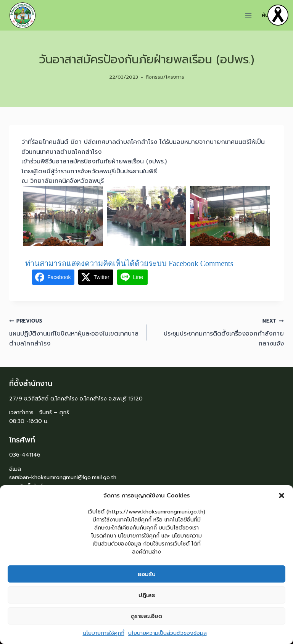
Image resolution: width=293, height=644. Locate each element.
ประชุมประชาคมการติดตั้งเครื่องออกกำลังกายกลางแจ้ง (218, 332)
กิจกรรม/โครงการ (165, 77)
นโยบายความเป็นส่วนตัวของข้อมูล (167, 636)
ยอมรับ (147, 577)
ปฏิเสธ (147, 598)
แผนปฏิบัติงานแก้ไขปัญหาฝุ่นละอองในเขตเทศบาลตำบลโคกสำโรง (75, 332)
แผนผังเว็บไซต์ (26, 486)
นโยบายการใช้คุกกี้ (104, 636)
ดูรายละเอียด (146, 619)
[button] (282, 498)
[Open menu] (249, 15)
